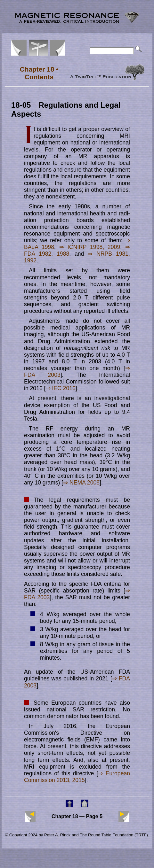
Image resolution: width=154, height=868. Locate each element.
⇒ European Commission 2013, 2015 (77, 777)
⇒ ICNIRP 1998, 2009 (90, 247)
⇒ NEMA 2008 (81, 483)
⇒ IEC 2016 (61, 388)
